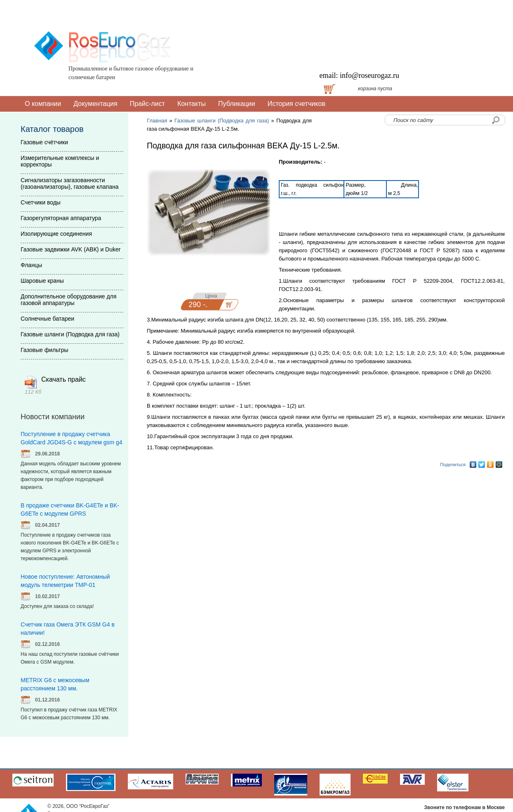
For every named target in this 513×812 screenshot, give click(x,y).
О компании (43, 104)
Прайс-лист (147, 104)
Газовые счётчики (44, 142)
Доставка (262, 89)
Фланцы (31, 265)
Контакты (192, 104)
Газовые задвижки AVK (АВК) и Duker (71, 249)
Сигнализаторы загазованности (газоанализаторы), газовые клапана (69, 183)
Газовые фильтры (45, 350)
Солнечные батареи (47, 319)
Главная (157, 121)
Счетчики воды (41, 202)
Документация (95, 104)
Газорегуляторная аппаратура (61, 218)
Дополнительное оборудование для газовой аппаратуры (68, 300)
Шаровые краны (42, 281)
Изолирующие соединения (56, 234)
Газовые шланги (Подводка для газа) (222, 121)
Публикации (237, 104)
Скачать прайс (64, 379)
